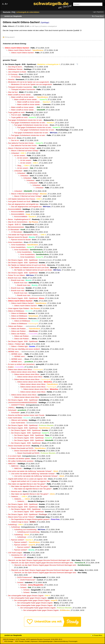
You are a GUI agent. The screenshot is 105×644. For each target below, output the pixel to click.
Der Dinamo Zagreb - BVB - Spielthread (21, 64)
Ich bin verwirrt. (20, 156)
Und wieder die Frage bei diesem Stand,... (24, 235)
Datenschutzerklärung (61, 641)
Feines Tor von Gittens (16, 275)
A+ (6, 4)
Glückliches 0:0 (17, 555)
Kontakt (27, 641)
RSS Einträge (8, 641)
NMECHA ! (12, 464)
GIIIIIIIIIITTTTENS (18, 405)
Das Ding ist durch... (16, 67)
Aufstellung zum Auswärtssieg (25, 530)
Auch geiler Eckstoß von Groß (19, 201)
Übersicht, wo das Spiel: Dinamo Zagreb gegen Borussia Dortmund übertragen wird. (39, 560)
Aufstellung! (12, 525)
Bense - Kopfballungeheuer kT (19, 219)
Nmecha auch (16, 491)
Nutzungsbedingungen (46, 641)
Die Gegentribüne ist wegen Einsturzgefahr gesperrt (30, 519)
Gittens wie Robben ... (16, 326)
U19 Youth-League (15, 553)
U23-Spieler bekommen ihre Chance (22, 199)
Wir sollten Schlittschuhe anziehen (21, 461)
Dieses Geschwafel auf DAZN (19, 446)
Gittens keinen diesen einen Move (24, 372)
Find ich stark (16, 115)
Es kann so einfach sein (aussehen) (21, 364)
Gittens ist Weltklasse (16, 311)
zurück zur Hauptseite (13, 16)
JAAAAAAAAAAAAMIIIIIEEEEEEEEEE (23, 403)
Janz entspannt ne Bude (17, 72)
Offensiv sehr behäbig (19, 420)
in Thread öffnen (99, 16)
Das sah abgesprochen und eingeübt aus (23, 204)
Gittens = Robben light (16, 344)
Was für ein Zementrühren (18, 222)
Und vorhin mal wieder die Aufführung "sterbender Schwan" (30, 471)
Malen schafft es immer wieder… (20, 95)
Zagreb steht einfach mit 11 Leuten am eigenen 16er (27, 479)
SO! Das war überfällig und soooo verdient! (24, 349)
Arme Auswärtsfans (15, 242)
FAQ (14, 12)
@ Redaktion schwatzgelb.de (48, 26)
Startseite (7, 12)
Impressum (34, 641)
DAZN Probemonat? (25, 577)
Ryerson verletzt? (18, 540)
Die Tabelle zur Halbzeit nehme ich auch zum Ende (27, 265)
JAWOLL (11, 408)
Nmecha (11, 79)
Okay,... (20, 166)
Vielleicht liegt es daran (20, 522)
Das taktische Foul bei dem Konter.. (21, 143)
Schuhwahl (12, 410)
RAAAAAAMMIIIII (15, 209)
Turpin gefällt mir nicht (16, 112)
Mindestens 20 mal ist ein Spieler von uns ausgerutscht (28, 82)
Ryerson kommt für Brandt (18, 237)
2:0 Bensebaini (14, 230)
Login (94, 12)
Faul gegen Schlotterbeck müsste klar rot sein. (25, 120)
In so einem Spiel (15, 456)
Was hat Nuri (13, 92)
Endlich (11, 367)
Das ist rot (12, 138)
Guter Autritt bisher (15, 418)
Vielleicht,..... (16, 496)
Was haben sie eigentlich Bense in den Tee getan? (27, 484)
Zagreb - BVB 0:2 (15, 224)
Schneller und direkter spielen (19, 459)
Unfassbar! (15, 153)
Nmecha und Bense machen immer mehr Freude (26, 415)
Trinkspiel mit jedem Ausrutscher (20, 87)
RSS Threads (19, 641)
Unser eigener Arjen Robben (19, 308)
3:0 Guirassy (13, 74)
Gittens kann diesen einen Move (20, 369)
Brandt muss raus (15, 278)
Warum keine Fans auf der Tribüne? (21, 517)
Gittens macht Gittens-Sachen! (19, 50)
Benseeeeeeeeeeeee (16, 227)
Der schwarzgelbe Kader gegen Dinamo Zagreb (26, 596)
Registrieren (100, 12)
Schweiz (20, 582)
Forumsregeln (73, 641)
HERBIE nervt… (14, 352)
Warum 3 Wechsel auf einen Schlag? (22, 148)
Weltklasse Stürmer (15, 69)
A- (3, 4)
